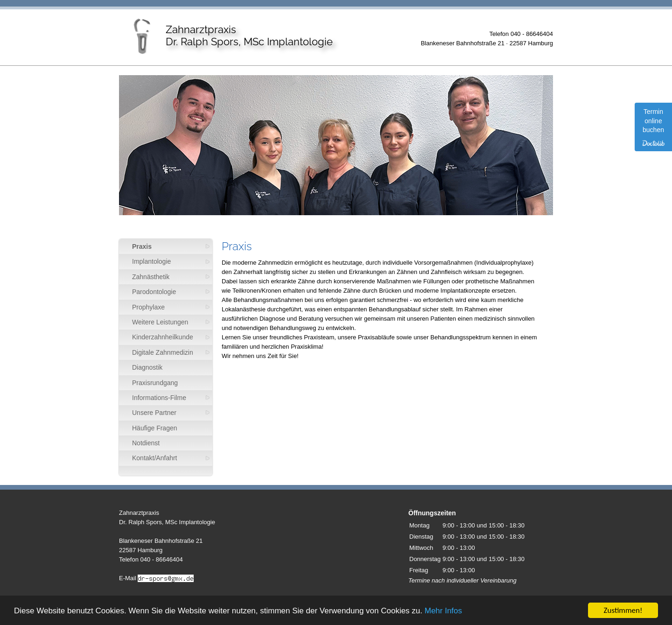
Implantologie (151, 261)
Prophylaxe (148, 307)
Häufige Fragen (155, 428)
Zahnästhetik (151, 277)
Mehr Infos (443, 611)
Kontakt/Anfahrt (155, 458)
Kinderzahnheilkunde (163, 337)
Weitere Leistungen (160, 322)
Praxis (142, 246)
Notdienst (146, 443)
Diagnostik (147, 367)
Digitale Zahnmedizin (163, 352)
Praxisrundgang (155, 383)
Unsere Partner (154, 413)
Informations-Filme (159, 398)
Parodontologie (154, 292)
